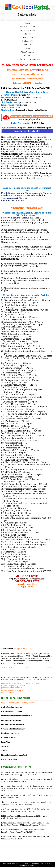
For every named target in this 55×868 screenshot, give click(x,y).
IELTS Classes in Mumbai (10, 693)
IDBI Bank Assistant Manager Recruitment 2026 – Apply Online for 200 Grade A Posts (25, 817)
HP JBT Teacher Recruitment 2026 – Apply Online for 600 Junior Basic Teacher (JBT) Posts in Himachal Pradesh (25, 824)
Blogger (32, 865)
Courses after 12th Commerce (14, 729)
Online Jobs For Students (12, 707)
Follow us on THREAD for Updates (27, 83)
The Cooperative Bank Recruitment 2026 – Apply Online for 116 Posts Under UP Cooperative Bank (26, 803)
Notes (27, 48)
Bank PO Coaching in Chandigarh (13, 685)
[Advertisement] (27, 618)
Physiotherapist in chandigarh (12, 691)
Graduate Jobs (28, 41)
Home (27, 23)
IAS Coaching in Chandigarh (11, 687)
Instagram (18, 649)
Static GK (27, 45)
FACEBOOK (12, 70)
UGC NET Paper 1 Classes (12, 711)
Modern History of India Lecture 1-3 (16, 716)
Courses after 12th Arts (11, 720)
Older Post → (49, 668)
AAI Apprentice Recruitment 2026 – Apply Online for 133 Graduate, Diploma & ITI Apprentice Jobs (25, 810)
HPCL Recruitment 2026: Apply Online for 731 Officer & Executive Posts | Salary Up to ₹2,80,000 (24, 831)
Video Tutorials (27, 52)
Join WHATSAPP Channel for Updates (27, 79)
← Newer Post (7, 668)
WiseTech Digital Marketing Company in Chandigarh (20, 683)
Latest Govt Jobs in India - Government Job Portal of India (32, 863)
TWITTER (34, 70)
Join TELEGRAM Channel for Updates (28, 74)
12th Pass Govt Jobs (27, 30)
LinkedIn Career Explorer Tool (27, 59)
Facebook (28, 649)
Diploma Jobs (28, 38)
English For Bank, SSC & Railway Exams (18, 703)
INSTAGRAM (23, 70)
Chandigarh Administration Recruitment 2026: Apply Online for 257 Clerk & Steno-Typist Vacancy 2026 (27, 774)
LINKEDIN (44, 70)
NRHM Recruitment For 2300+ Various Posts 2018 (26, 88)
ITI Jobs (27, 34)
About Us (28, 56)
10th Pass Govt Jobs (27, 27)
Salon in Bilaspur (7, 689)
